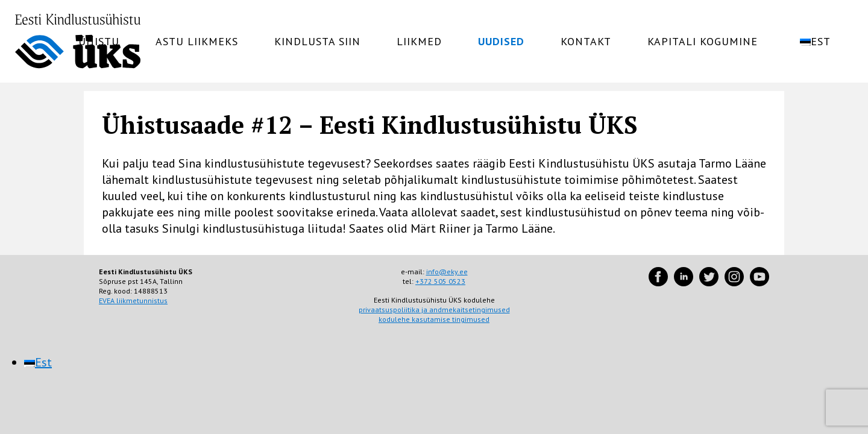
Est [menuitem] (43, 362)
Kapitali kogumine (703, 42)
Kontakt (586, 42)
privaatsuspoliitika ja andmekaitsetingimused (434, 310)
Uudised (501, 42)
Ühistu (99, 42)
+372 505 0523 (440, 281)
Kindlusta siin (317, 42)
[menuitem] (823, 42)
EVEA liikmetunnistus (133, 300)
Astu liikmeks (197, 42)
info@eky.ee (447, 272)
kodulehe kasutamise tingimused (434, 319)
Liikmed (419, 42)
